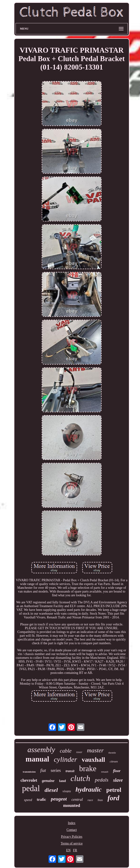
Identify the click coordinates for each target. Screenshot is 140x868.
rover (79, 752)
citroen (114, 762)
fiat (43, 770)
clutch (80, 778)
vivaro (67, 791)
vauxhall (93, 760)
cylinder (66, 759)
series (56, 770)
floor (117, 771)
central (77, 799)
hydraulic (89, 789)
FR (75, 850)
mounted (72, 805)
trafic (41, 799)
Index (72, 823)
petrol (114, 790)
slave (118, 780)
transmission (29, 772)
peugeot (59, 799)
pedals (101, 780)
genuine (48, 781)
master (95, 750)
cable (66, 751)
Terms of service (72, 843)
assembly (41, 750)
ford (113, 798)
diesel (51, 790)
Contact (72, 830)
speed (28, 800)
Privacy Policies (72, 837)
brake (88, 769)
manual (37, 759)
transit (70, 771)
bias (100, 800)
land (62, 781)
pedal (31, 788)
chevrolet (29, 780)
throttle (112, 753)
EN (68, 850)
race (90, 800)
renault (105, 772)
